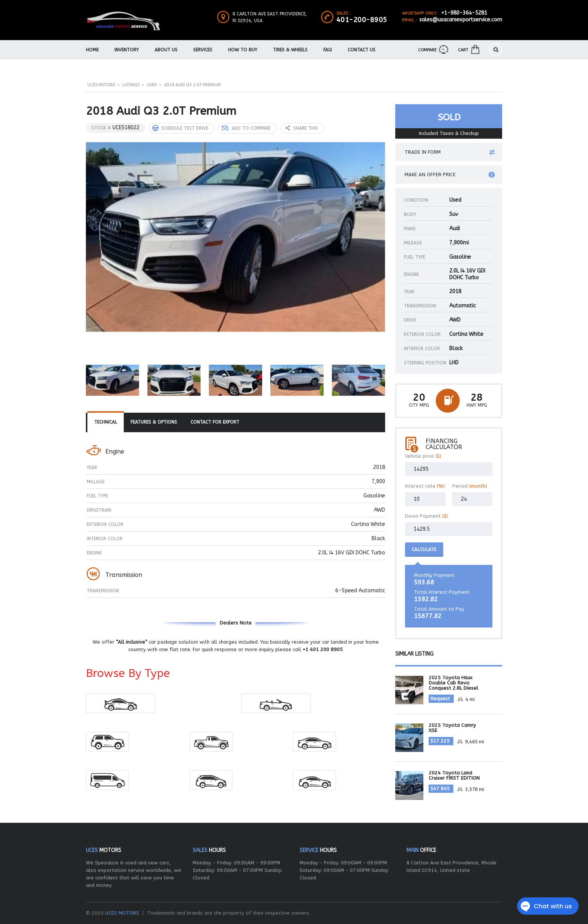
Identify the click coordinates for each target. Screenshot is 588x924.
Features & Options (154, 422)
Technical (106, 422)
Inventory (127, 50)
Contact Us (361, 50)
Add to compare (246, 128)
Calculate (424, 550)
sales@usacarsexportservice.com (461, 20)
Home (92, 50)
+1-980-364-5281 (464, 13)
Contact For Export (215, 422)
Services (203, 50)
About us (166, 50)
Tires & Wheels (290, 50)
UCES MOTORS (122, 913)
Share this (302, 128)
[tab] (106, 422)
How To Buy (243, 50)
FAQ (328, 50)
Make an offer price (450, 175)
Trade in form (450, 152)
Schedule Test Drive (180, 128)
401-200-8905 (362, 20)
